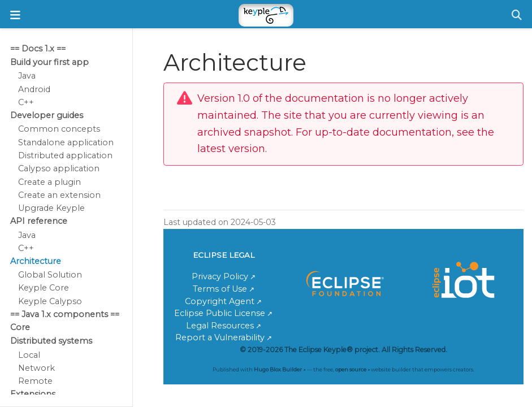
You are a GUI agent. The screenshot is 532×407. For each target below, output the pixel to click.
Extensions (33, 394)
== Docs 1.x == (38, 49)
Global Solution (50, 275)
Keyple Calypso (50, 301)
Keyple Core (44, 288)
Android (34, 89)
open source (351, 369)
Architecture (36, 261)
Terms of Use (220, 289)
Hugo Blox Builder (278, 369)
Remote (35, 381)
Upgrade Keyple (51, 208)
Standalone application (66, 142)
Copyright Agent (220, 301)
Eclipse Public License (220, 313)
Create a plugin (49, 182)
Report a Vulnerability (220, 337)
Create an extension (59, 195)
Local (29, 355)
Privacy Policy (220, 276)
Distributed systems (51, 341)
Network (36, 368)
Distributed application (65, 155)
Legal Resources (220, 326)
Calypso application (59, 168)
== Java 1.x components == (65, 314)
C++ (26, 102)
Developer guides (47, 115)
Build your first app (49, 62)
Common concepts (59, 129)
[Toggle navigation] (15, 15)
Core (20, 327)
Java (27, 76)
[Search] (517, 15)
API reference (39, 221)
